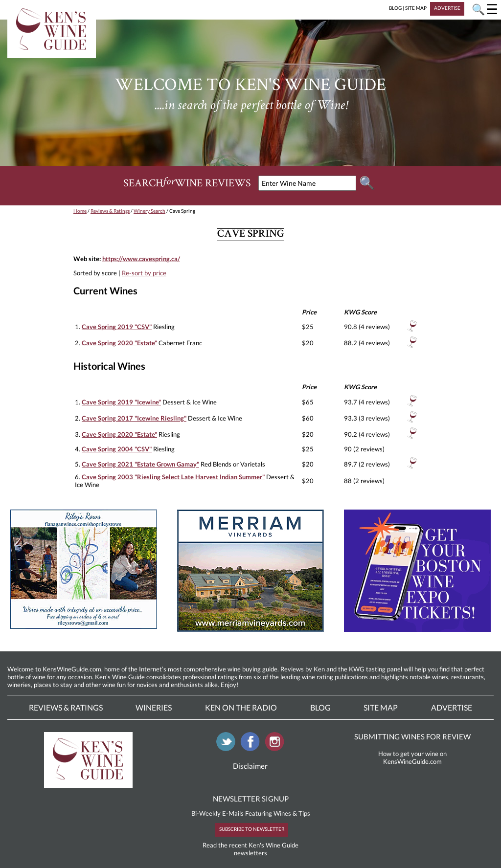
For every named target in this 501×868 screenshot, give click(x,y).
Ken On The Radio (241, 707)
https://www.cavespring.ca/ (141, 259)
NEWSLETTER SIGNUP (251, 799)
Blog (320, 707)
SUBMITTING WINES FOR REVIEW (412, 736)
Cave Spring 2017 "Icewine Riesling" (134, 418)
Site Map (381, 707)
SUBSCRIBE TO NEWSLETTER (252, 829)
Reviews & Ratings (110, 211)
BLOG (395, 8)
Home (80, 211)
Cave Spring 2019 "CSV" (117, 327)
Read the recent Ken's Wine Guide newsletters (250, 849)
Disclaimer (250, 766)
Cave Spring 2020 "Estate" (119, 343)
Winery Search (149, 211)
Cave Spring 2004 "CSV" (117, 449)
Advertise (452, 707)
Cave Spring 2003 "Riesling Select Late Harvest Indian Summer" (173, 477)
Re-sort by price (144, 273)
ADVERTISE (447, 8)
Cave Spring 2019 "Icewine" (121, 402)
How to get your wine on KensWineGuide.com (412, 757)
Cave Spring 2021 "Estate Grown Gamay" (140, 464)
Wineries (154, 707)
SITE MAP (416, 8)
